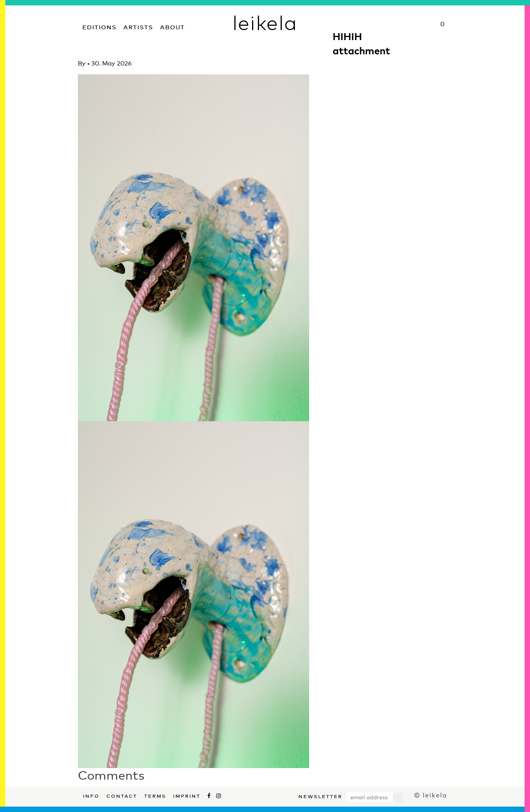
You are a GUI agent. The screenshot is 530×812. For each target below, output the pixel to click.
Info (91, 795)
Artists (138, 26)
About (172, 26)
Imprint (187, 795)
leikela (265, 22)
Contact (122, 795)
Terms (155, 795)
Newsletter (320, 795)
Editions (99, 26)
